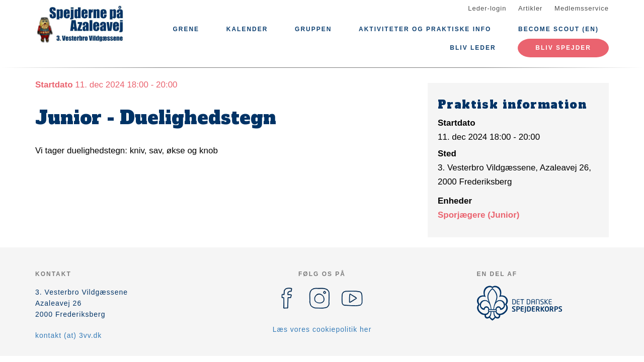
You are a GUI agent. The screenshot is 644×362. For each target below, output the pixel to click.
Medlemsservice (582, 8)
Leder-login (487, 8)
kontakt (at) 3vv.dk (68, 335)
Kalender (247, 29)
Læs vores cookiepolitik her (322, 329)
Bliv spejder (563, 48)
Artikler (530, 8)
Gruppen (313, 29)
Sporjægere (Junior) (478, 215)
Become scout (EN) (558, 29)
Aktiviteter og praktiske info (425, 29)
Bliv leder (473, 48)
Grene (186, 29)
